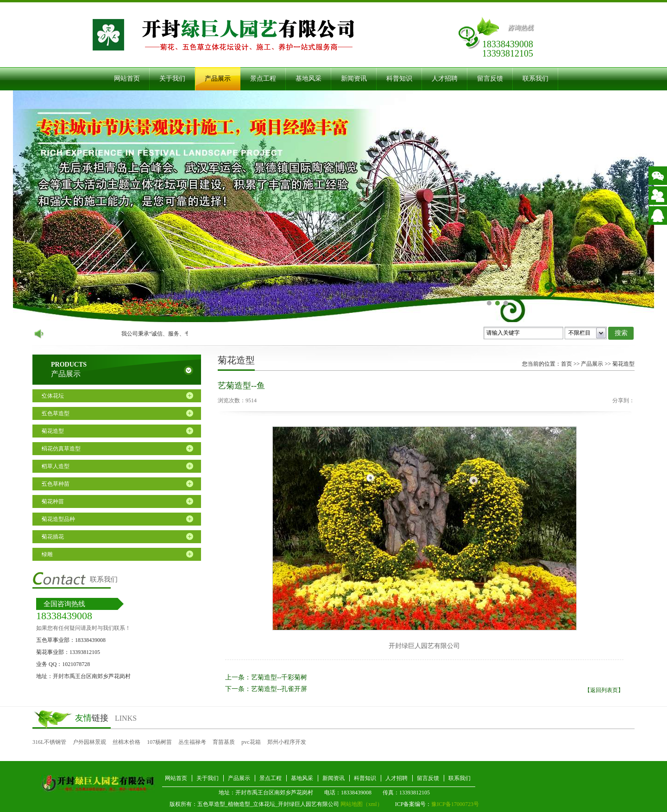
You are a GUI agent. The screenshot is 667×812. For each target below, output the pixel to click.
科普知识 (399, 79)
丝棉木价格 (126, 742)
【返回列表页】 (604, 690)
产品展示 (218, 79)
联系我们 (535, 79)
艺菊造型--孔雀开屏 (279, 689)
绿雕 (47, 554)
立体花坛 (53, 396)
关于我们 (172, 79)
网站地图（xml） (362, 804)
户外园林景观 (89, 742)
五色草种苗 (56, 484)
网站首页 (127, 79)
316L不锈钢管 (49, 742)
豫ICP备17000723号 (455, 804)
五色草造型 (56, 413)
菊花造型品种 (58, 519)
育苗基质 (224, 742)
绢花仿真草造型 (61, 449)
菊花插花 (53, 537)
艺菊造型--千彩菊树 (279, 677)
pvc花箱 (251, 742)
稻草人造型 (56, 466)
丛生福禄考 (192, 742)
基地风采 (308, 79)
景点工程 (263, 79)
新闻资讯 (354, 79)
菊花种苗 (53, 501)
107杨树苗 (159, 742)
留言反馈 (490, 79)
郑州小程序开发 (287, 742)
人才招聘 (445, 79)
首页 (566, 364)
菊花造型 (53, 431)
